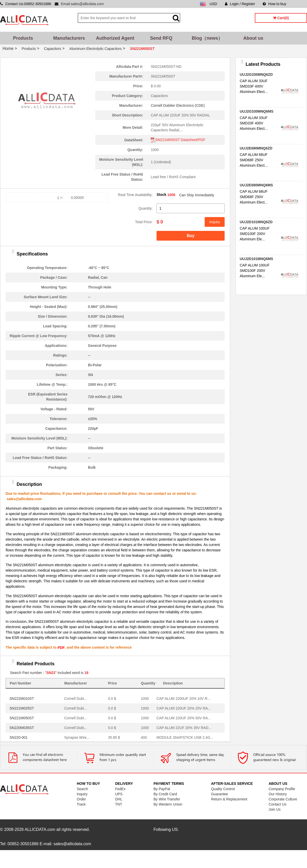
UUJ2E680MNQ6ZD (256, 148)
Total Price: (144, 222)
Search (82, 789)
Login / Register (240, 4)
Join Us (275, 809)
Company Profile (282, 789)
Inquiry (215, 222)
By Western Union (168, 804)
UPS (119, 794)
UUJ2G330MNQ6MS (257, 111)
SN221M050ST (22, 718)
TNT (119, 804)
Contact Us (277, 804)
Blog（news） (207, 38)
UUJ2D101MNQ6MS (256, 259)
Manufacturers (69, 38)
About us (253, 38)
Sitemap (300, 4)
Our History (278, 794)
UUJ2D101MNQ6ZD (256, 222)
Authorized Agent (115, 38)
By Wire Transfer (167, 799)
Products (23, 38)
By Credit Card (165, 794)
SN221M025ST (22, 708)
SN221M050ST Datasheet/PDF (178, 140)
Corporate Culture (283, 799)
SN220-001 (19, 737)
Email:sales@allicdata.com (82, 4)
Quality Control (223, 789)
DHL (119, 799)
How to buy (275, 4)
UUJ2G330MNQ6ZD (256, 74)
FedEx (120, 789)
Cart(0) (281, 18)
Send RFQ (161, 38)
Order (81, 799)
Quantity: (146, 208)
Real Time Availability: (135, 195)
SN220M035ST (22, 728)
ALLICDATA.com (40, 829)
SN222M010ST (22, 699)
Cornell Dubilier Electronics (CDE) (178, 105)
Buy (191, 236)
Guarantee (220, 794)
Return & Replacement (229, 799)
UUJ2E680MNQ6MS (256, 185)
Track (81, 804)
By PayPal (162, 789)
